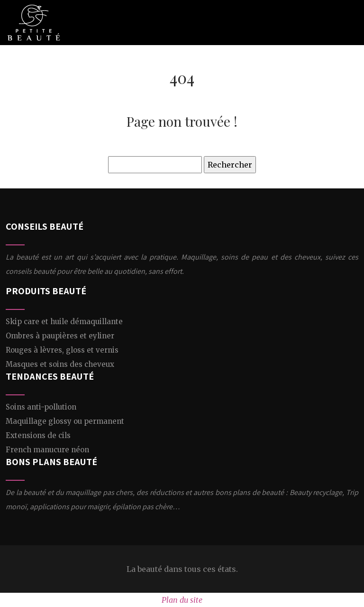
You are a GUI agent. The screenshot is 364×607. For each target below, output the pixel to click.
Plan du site (182, 600)
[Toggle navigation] (349, 23)
